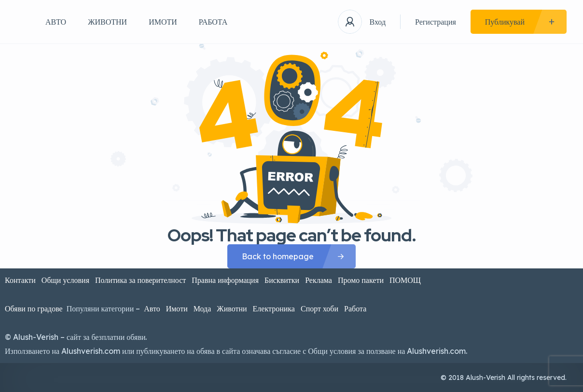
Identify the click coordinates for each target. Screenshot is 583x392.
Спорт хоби (319, 308)
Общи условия (65, 280)
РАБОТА (213, 22)
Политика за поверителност (140, 280)
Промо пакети (361, 280)
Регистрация (436, 22)
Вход (377, 22)
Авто (152, 308)
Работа (355, 308)
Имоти (177, 308)
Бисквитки (282, 280)
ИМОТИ (163, 22)
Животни (232, 308)
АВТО (56, 22)
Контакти (20, 280)
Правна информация (225, 280)
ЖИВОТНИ (107, 22)
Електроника (274, 308)
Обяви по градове (34, 308)
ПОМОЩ (406, 280)
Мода (202, 308)
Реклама (319, 280)
